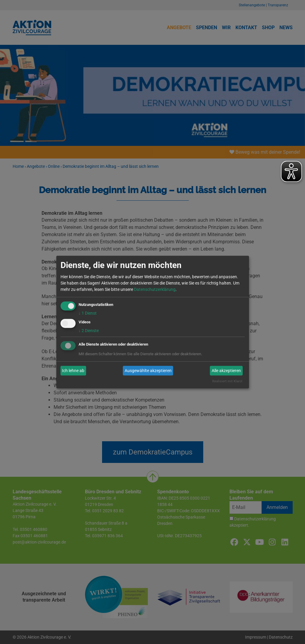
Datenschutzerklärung (155, 289)
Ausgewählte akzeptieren (148, 371)
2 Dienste (89, 331)
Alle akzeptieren (226, 371)
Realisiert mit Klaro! (227, 382)
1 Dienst (88, 313)
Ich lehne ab (73, 371)
